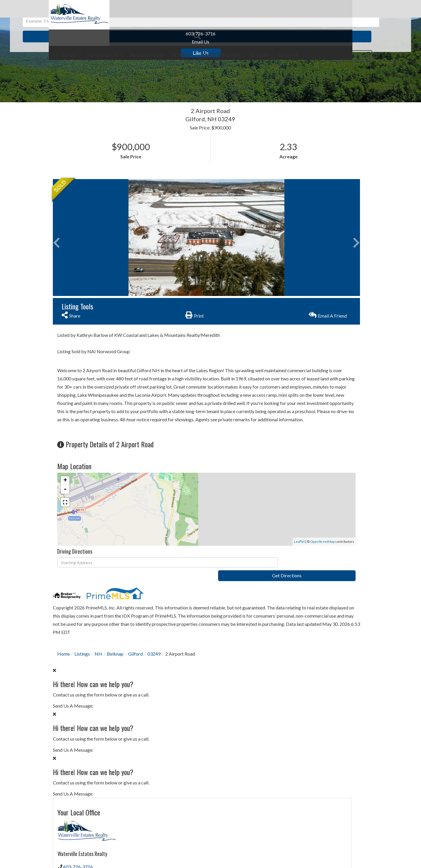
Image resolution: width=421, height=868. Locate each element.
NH (98, 684)
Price (279, 693)
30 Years (309, 674)
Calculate (319, 759)
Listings (82, 684)
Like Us (83, 53)
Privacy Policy (295, 458)
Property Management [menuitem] (286, 9)
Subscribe (319, 632)
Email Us (83, 42)
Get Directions (233, 595)
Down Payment (290, 714)
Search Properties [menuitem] (169, 9)
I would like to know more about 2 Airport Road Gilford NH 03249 (319, 377)
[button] (281, 82)
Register (358, 27)
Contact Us (286, 264)
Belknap (115, 684)
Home (64, 684)
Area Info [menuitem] (247, 9)
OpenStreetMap (222, 574)
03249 (154, 684)
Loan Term (285, 674)
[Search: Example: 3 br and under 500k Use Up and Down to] (201, 82)
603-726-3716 (83, 33)
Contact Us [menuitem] (353, 9)
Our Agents (286, 273)
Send (319, 472)
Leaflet (200, 574)
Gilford (135, 684)
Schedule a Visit (341, 299)
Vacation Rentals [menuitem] (212, 9)
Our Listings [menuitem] (130, 9)
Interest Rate (288, 736)
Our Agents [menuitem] (324, 9)
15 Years (335, 674)
